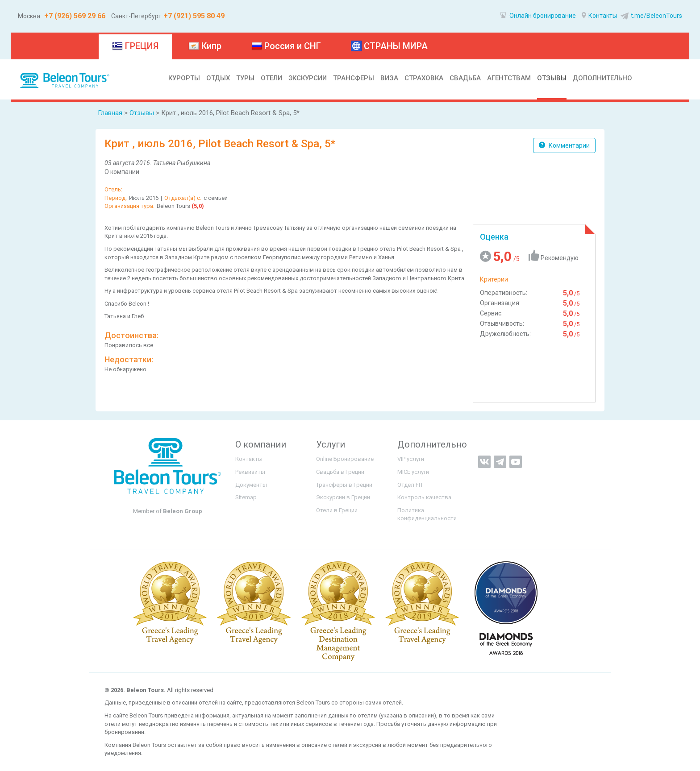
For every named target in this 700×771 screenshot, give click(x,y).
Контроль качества (424, 497)
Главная (110, 113)
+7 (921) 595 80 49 (194, 16)
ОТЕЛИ (271, 78)
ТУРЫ (245, 78)
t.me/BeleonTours (650, 16)
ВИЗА (389, 78)
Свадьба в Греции (340, 472)
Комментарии (564, 145)
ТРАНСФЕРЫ (354, 78)
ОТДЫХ (218, 78)
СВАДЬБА (465, 78)
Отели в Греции (337, 510)
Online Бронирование (345, 459)
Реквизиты (250, 472)
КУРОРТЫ (184, 78)
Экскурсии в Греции (343, 497)
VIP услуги (411, 459)
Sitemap (246, 497)
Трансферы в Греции (344, 485)
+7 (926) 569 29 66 (74, 16)
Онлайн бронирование (538, 16)
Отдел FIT (410, 485)
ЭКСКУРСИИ (308, 78)
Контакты (599, 16)
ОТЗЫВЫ (552, 78)
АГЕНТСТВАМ (509, 78)
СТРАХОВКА (424, 78)
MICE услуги (413, 472)
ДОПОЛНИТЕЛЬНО (602, 78)
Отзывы (142, 113)
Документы (251, 485)
